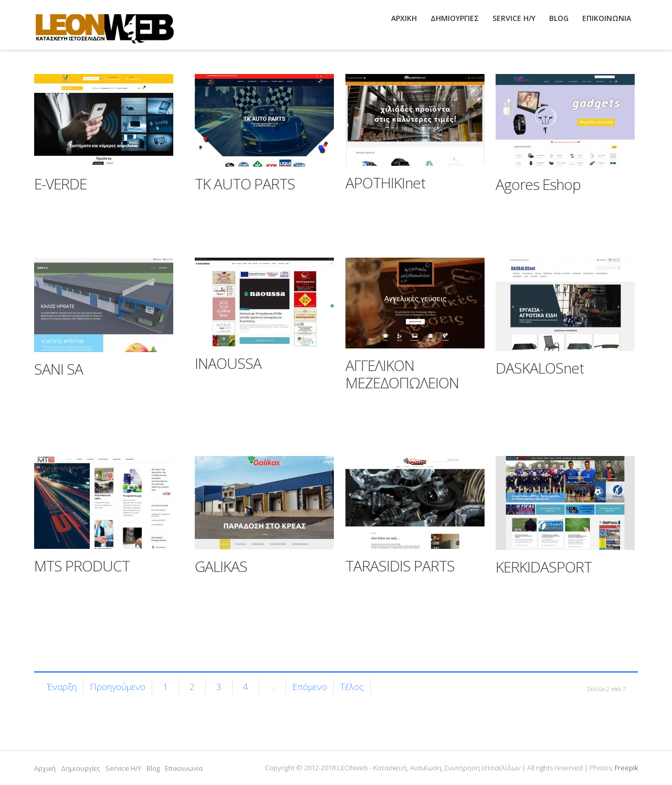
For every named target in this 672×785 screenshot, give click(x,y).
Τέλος (352, 687)
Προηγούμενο (118, 687)
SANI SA (59, 369)
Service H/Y (123, 768)
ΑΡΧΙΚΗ (404, 18)
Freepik (626, 768)
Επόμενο (310, 687)
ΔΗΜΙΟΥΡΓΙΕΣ (455, 18)
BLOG (559, 18)
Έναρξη (62, 687)
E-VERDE (60, 184)
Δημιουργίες (81, 768)
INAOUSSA (228, 363)
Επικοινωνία (184, 768)
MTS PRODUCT (82, 566)
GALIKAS (221, 566)
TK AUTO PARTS (245, 184)
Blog (153, 768)
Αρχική (45, 768)
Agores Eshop (538, 184)
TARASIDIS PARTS (400, 566)
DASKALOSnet (540, 368)
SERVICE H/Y (514, 18)
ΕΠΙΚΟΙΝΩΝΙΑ (607, 18)
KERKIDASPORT (544, 567)
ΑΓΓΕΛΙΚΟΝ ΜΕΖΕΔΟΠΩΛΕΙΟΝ (402, 374)
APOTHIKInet (385, 183)
